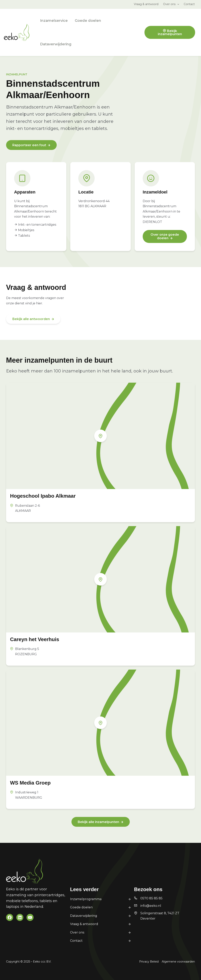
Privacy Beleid (149, 962)
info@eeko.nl (151, 906)
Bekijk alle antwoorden (31, 319)
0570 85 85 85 (151, 898)
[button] (177, 4)
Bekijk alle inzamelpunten (98, 822)
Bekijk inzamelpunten (170, 32)
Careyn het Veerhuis (35, 639)
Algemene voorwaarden (178, 962)
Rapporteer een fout (29, 145)
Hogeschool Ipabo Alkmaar (43, 496)
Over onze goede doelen (165, 236)
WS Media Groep (30, 783)
